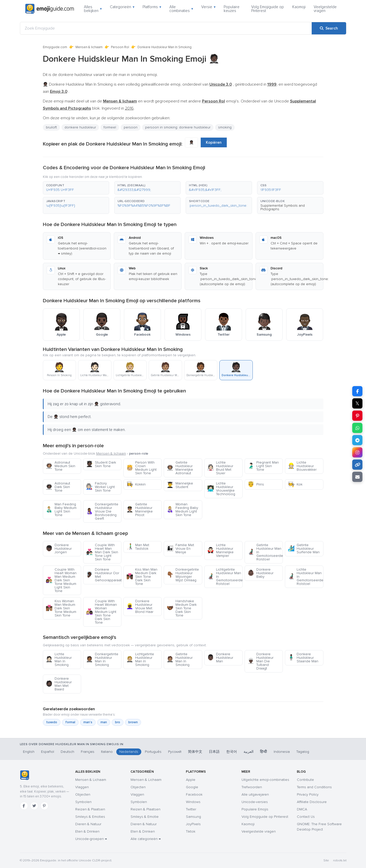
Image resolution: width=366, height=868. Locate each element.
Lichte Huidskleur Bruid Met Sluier (220, 468)
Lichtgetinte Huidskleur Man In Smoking (140, 659)
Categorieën (122, 7)
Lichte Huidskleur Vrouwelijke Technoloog (221, 489)
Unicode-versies (255, 802)
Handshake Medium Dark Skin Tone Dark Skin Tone (182, 608)
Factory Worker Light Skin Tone (100, 487)
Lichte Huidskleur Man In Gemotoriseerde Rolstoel (305, 577)
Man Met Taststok (138, 547)
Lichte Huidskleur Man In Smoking (59, 659)
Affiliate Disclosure (312, 802)
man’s (88, 722)
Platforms (152, 7)
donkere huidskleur (80, 127)
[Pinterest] (44, 806)
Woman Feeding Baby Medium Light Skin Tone (182, 510)
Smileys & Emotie (145, 817)
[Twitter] (34, 806)
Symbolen (83, 802)
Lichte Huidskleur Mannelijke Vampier (220, 550)
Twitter (191, 809)
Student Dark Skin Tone (101, 464)
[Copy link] (357, 465)
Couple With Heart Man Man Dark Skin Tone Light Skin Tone (102, 552)
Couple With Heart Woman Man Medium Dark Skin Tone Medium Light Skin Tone (61, 580)
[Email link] (357, 477)
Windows (193, 802)
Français (88, 752)
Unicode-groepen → (91, 839)
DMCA (302, 809)
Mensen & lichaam (89, 47)
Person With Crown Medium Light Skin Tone (141, 468)
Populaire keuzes (232, 9)
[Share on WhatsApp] (357, 428)
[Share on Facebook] (357, 391)
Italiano (107, 752)
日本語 (214, 752)
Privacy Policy (308, 794)
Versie (208, 7)
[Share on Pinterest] (357, 416)
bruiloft (51, 127)
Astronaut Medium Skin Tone (60, 466)
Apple (191, 780)
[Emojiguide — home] (50, 9)
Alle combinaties (181, 9)
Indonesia (282, 752)
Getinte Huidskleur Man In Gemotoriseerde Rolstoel (265, 552)
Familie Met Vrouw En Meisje (180, 549)
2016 (129, 108)
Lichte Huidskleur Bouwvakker (302, 466)
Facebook (194, 794)
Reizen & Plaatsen (90, 809)
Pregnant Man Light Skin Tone (263, 466)
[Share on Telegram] (357, 440)
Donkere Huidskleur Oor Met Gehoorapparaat (104, 575)
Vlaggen (82, 787)
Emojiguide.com (55, 47)
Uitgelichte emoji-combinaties (265, 780)
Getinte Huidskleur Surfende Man (304, 549)
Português (153, 752)
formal (70, 722)
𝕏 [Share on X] (357, 403)
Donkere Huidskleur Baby (260, 573)
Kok (295, 484)
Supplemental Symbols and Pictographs (283, 207)
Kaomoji (299, 7)
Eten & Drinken (87, 831)
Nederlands (129, 752)
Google (192, 787)
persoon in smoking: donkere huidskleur (178, 127)
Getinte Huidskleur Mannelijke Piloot (140, 510)
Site (326, 860)
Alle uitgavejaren (255, 794)
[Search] (329, 28)
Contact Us (306, 817)
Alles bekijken (93, 9)
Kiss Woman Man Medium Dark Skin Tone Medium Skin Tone (61, 608)
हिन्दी (264, 752)
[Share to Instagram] (357, 452)
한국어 (232, 752)
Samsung (193, 817)
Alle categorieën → (146, 839)
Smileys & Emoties (90, 817)
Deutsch (67, 752)
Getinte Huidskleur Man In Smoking (180, 659)
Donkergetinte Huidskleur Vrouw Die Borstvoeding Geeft (102, 511)
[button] (76, 188)
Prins (256, 484)
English (29, 752)
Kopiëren (214, 142)
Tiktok (191, 831)
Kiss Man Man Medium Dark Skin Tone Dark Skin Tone (142, 577)
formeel (110, 127)
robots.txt (340, 860)
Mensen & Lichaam (91, 780)
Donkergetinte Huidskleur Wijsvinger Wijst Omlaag (183, 575)
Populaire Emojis (255, 809)
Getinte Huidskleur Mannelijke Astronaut (180, 468)
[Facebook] (24, 806)
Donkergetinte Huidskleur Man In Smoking (102, 659)
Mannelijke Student (180, 485)
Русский (175, 752)
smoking (225, 127)
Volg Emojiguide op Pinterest (268, 9)
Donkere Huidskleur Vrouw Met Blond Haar (140, 606)
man (104, 722)
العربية (249, 752)
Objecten (83, 794)
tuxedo (52, 722)
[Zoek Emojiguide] (166, 28)
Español (48, 752)
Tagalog (303, 752)
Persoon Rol (120, 47)
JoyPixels (193, 824)
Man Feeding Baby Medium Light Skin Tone (61, 510)
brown (133, 722)
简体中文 (195, 752)
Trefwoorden (252, 787)
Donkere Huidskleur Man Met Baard (59, 684)
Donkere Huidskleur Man (220, 658)
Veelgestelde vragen (325, 9)
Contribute (305, 780)
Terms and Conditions (314, 787)
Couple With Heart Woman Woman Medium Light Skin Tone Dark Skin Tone (101, 612)
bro (118, 722)
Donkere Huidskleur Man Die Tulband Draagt (260, 661)
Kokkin (136, 484)
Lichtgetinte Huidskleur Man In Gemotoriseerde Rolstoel (225, 577)
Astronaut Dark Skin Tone (58, 487)
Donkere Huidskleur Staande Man (303, 658)
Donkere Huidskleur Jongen (59, 549)
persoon (131, 127)
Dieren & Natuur (88, 824)
